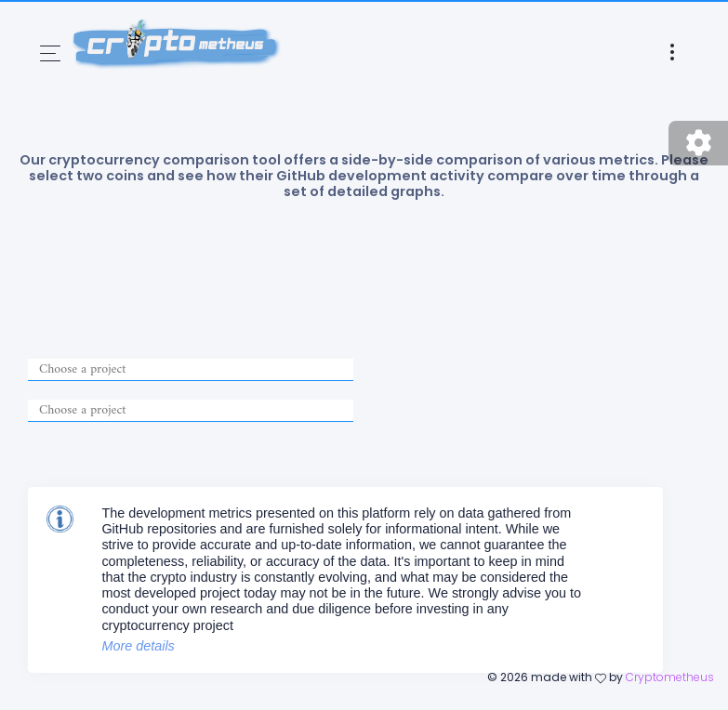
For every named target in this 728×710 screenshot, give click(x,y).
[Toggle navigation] (50, 53)
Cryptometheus (670, 677)
